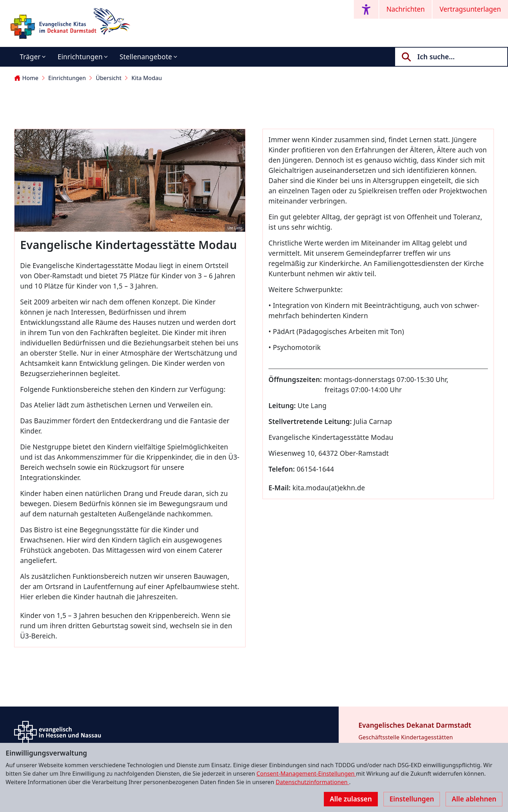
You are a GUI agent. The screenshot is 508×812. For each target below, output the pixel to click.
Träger (30, 57)
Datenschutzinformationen (312, 782)
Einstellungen (412, 799)
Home (26, 78)
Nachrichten (406, 9)
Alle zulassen (351, 799)
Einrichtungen (80, 57)
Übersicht (108, 78)
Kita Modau (147, 78)
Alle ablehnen (474, 799)
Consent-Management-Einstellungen (306, 774)
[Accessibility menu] (366, 9)
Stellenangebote (146, 57)
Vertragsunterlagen (470, 9)
